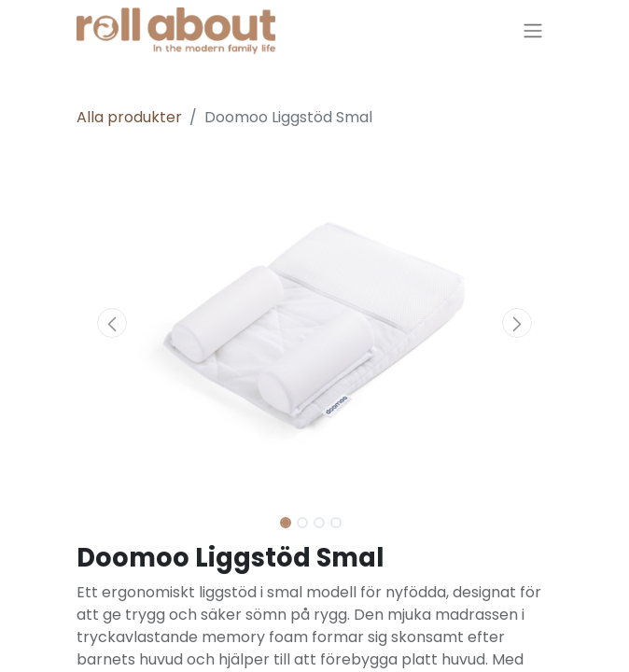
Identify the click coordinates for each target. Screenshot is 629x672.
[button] (112, 323)
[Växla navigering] (533, 31)
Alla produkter (129, 117)
